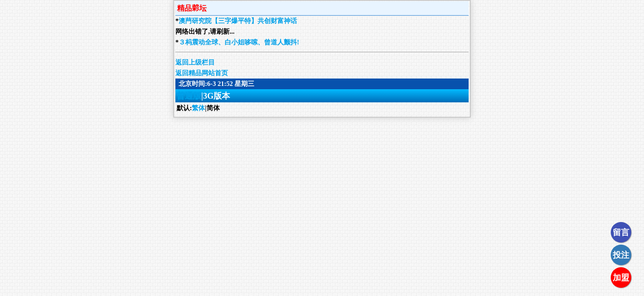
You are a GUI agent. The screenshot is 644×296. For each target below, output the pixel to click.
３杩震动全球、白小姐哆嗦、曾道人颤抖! (239, 42)
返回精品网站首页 (202, 73)
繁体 (198, 108)
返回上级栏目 (195, 62)
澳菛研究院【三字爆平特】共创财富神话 (238, 21)
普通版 (189, 96)
